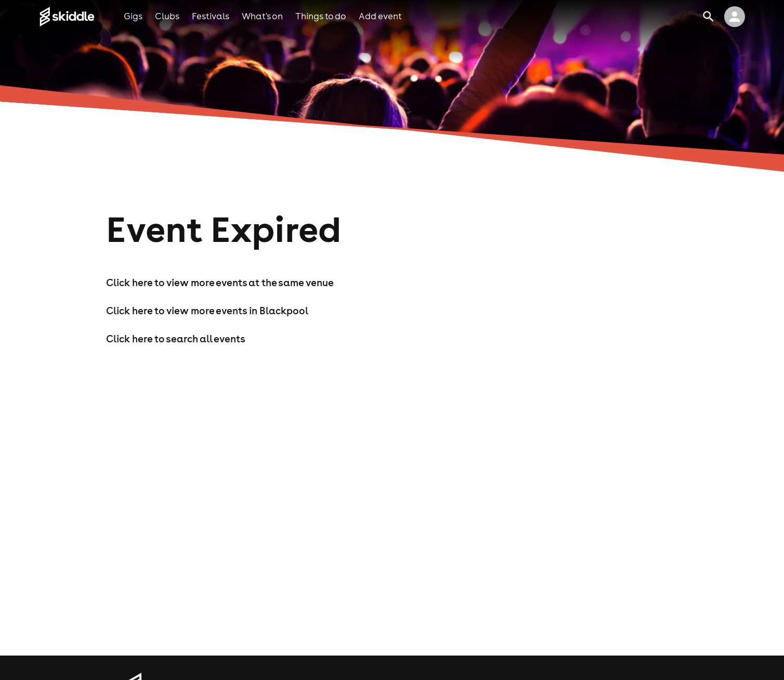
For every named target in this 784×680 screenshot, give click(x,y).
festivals (211, 16)
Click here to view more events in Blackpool (207, 311)
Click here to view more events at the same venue (220, 283)
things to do (321, 16)
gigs (133, 16)
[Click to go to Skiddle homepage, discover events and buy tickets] (81, 17)
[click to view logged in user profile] (735, 17)
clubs (167, 16)
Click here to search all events (176, 339)
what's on (262, 16)
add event (380, 16)
